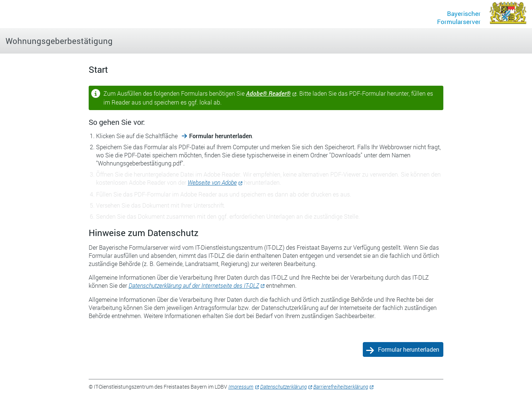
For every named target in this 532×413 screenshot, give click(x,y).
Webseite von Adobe (212, 182)
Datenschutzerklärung (283, 387)
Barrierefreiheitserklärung (341, 387)
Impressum (241, 387)
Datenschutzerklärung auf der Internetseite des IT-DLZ (194, 285)
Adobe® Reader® (268, 93)
